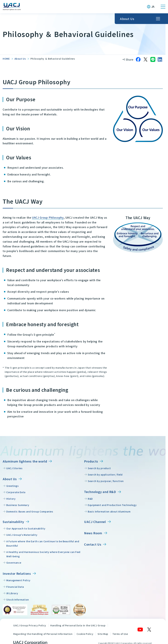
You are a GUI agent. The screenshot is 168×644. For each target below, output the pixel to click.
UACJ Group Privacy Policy (30, 625)
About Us (20, 59)
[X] (149, 630)
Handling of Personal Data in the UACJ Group (78, 625)
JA (153, 6)
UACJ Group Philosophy (48, 217)
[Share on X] (146, 59)
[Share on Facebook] (138, 59)
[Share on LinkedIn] (160, 59)
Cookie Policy (85, 634)
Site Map (103, 634)
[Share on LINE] (153, 59)
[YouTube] (140, 630)
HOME (6, 59)
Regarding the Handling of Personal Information (43, 634)
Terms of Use (120, 634)
